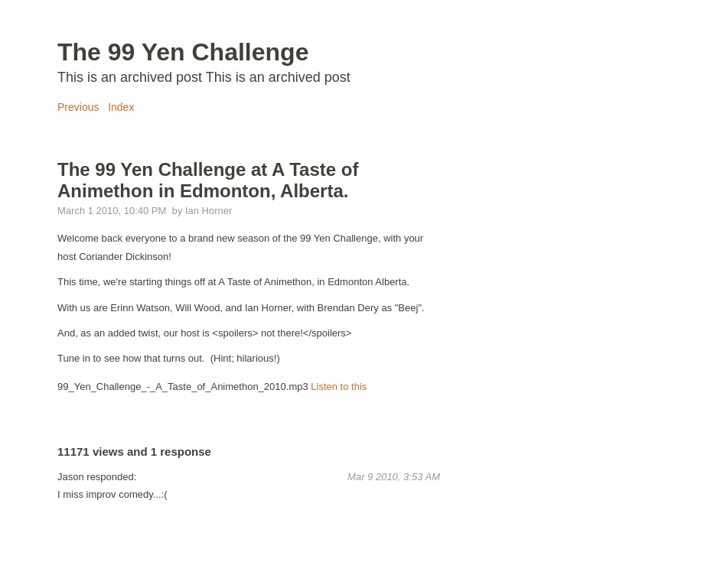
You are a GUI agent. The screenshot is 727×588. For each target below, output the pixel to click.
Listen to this (339, 387)
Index (121, 107)
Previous (78, 107)
